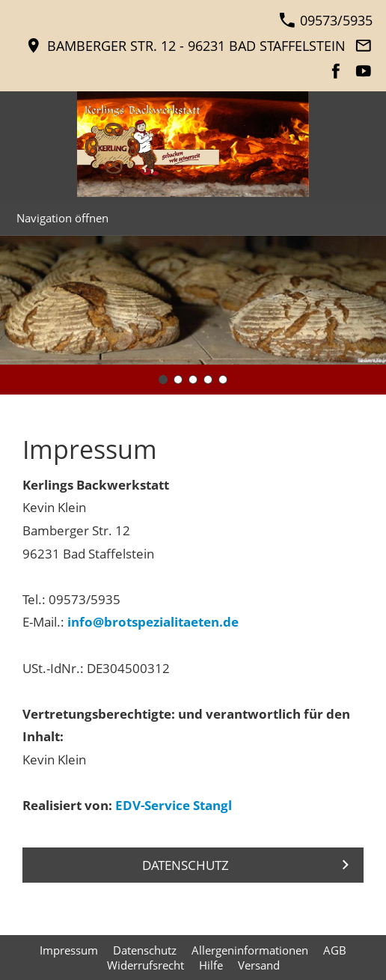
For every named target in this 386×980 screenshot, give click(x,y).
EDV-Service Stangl (174, 805)
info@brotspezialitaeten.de (153, 622)
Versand (259, 965)
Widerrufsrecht (145, 965)
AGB (335, 950)
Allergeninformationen (250, 950)
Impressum (69, 950)
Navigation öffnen (62, 218)
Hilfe (211, 965)
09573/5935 (326, 20)
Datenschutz (145, 950)
